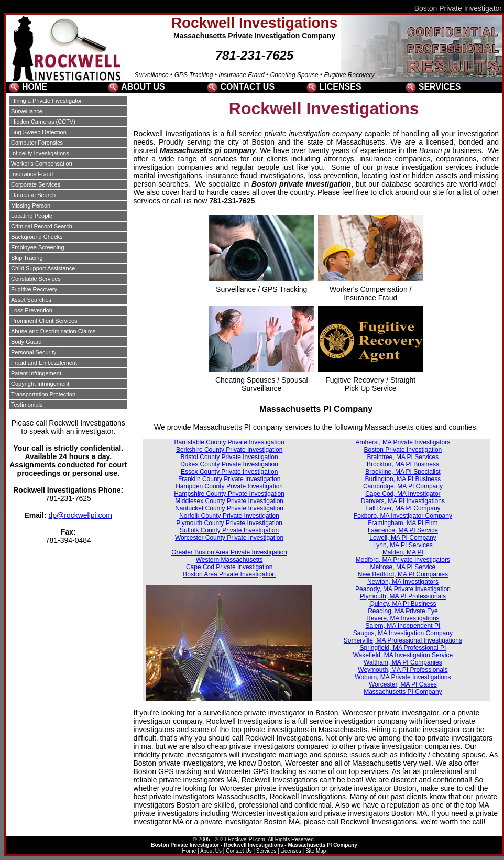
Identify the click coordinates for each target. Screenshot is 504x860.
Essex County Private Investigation (229, 472)
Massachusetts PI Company (403, 692)
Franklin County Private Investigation (229, 479)
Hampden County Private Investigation (229, 486)
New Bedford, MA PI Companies (403, 574)
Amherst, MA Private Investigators (403, 442)
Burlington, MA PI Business (403, 479)
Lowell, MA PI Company (403, 538)
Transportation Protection (43, 394)
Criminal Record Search (42, 226)
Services (266, 851)
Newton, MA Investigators (403, 582)
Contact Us (239, 851)
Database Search (33, 195)
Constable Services (36, 279)
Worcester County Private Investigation (229, 538)
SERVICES (440, 87)
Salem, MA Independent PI (403, 626)
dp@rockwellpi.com (80, 515)
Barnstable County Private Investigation (229, 442)
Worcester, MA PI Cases (403, 684)
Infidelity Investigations (40, 153)
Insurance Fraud (32, 174)
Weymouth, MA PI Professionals (403, 670)
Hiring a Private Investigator (46, 101)
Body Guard (26, 342)
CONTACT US (247, 87)
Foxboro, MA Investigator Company (403, 516)
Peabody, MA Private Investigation (403, 589)
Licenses (291, 851)
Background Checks (37, 237)
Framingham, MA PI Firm (403, 523)
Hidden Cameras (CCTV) (43, 122)
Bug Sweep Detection (39, 132)
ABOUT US (143, 87)
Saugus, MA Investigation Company (403, 633)
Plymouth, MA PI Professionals (403, 596)
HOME (35, 87)
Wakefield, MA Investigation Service (403, 655)
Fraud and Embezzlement (44, 363)
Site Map (316, 851)
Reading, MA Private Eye (403, 611)
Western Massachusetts (229, 560)
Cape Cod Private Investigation (229, 567)
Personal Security (34, 352)
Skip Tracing (27, 258)
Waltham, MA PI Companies (403, 662)
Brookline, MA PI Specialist (403, 472)
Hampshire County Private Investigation (229, 494)
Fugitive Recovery (34, 289)
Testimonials (27, 405)
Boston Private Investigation (403, 450)
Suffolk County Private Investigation (229, 530)
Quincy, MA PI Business (403, 604)
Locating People (32, 216)
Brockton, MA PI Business (403, 464)
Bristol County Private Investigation (229, 457)
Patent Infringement (36, 373)
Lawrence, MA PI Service (403, 530)
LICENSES (341, 87)
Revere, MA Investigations (403, 618)
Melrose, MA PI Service (403, 567)
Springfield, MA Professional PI (403, 648)
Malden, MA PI (403, 552)
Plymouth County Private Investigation (229, 523)
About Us (211, 851)
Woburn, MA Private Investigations (403, 677)
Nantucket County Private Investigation (229, 508)
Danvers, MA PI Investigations (403, 501)
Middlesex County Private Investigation (229, 501)
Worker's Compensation (42, 164)
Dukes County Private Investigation (229, 464)
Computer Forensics (37, 143)
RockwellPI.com (246, 839)
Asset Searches (31, 300)
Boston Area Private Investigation (229, 574)
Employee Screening (38, 247)
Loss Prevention (32, 310)
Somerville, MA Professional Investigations (403, 640)
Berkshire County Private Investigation (229, 450)
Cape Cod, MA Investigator (403, 494)
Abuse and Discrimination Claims (53, 331)
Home (189, 851)
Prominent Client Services (44, 321)
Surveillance (27, 111)
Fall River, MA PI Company (403, 508)
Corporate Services (36, 184)
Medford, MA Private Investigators (403, 560)
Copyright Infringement (40, 384)
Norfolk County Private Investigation (229, 516)
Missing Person (31, 205)
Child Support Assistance (43, 268)
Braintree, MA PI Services (403, 457)
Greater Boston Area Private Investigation (229, 552)
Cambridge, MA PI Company (403, 486)
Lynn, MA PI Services (403, 545)
